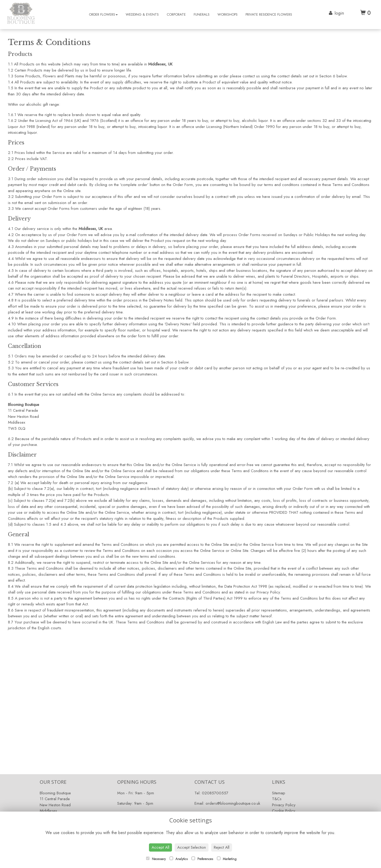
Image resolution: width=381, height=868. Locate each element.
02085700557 (215, 793)
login (339, 13)
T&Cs (277, 799)
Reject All (222, 847)
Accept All (160, 847)
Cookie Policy (284, 811)
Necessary (156, 859)
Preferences (202, 859)
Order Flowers (103, 14)
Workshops (228, 14)
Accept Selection (192, 847)
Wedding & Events (142, 14)
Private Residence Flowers (269, 14)
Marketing (227, 859)
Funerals (202, 14)
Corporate (176, 14)
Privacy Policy (284, 805)
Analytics (179, 859)
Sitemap (279, 793)
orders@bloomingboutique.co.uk (233, 803)
